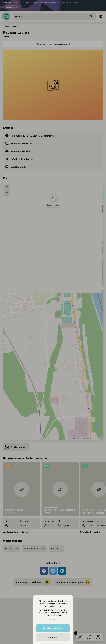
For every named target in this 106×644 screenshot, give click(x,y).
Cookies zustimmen (53, 628)
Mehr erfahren (53, 619)
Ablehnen (53, 637)
